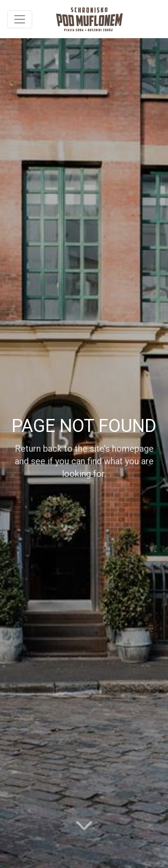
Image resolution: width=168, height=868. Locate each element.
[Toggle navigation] (20, 19)
